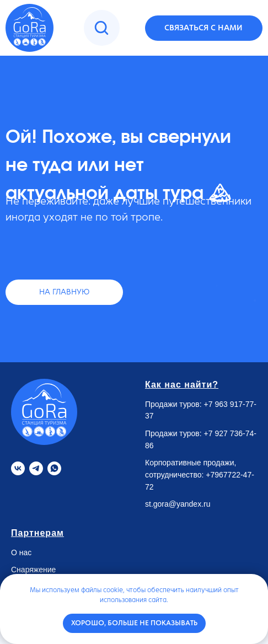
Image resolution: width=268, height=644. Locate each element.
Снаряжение (33, 570)
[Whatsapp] (54, 468)
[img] (101, 28)
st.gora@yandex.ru (178, 504)
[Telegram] (36, 468)
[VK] (18, 468)
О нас (21, 552)
